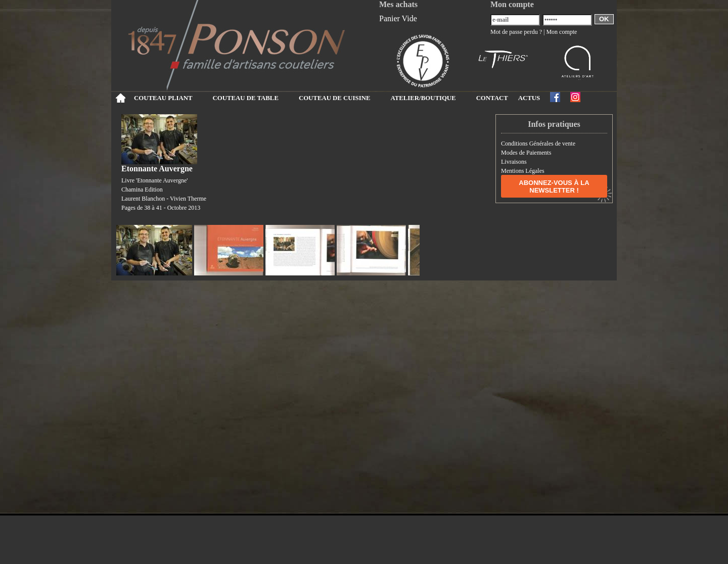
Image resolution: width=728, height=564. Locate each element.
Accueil (120, 98)
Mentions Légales (523, 171)
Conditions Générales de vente (538, 144)
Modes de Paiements (526, 153)
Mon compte (561, 32)
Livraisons (514, 162)
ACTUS (529, 98)
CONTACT (492, 98)
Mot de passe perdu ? (516, 32)
